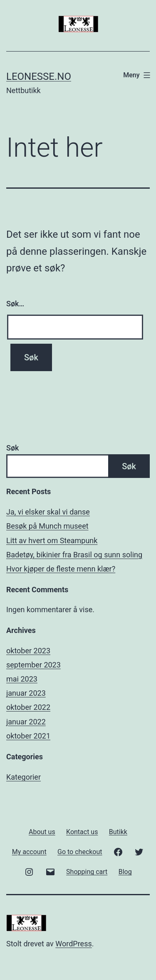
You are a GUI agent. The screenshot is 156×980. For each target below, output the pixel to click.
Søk (12, 448)
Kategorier (24, 777)
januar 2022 (26, 722)
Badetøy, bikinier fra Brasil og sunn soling (74, 555)
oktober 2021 (28, 736)
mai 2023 (22, 679)
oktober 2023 (28, 651)
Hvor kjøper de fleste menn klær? (61, 569)
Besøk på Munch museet (47, 526)
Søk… (15, 304)
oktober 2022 (28, 707)
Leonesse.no (39, 76)
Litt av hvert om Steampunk (52, 540)
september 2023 (33, 665)
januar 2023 (26, 693)
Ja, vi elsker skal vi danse (48, 512)
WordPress (73, 944)
